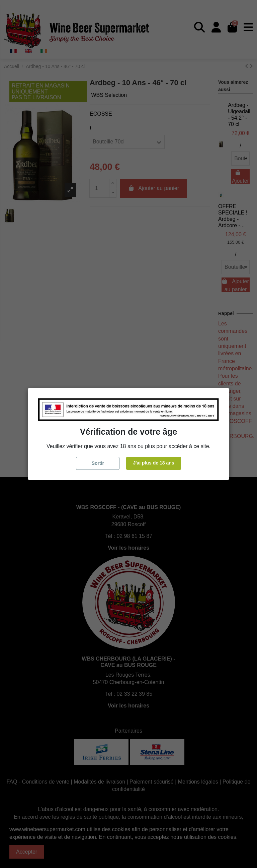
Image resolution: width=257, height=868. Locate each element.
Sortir (98, 463)
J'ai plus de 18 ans (153, 463)
